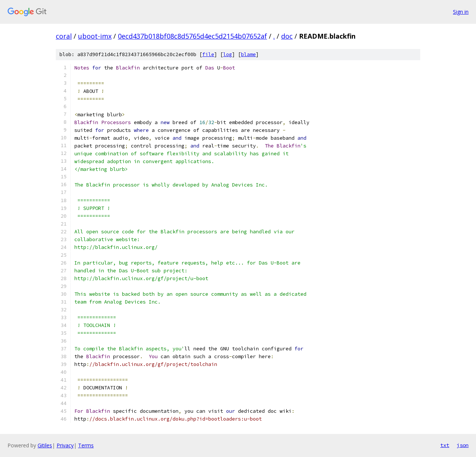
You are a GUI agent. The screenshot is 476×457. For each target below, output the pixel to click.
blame (248, 54)
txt (445, 445)
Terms (86, 445)
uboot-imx (95, 36)
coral (64, 36)
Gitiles (45, 445)
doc (287, 36)
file (208, 54)
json (463, 445)
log (228, 54)
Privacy (65, 445)
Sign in (461, 12)
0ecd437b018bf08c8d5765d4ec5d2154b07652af (192, 36)
